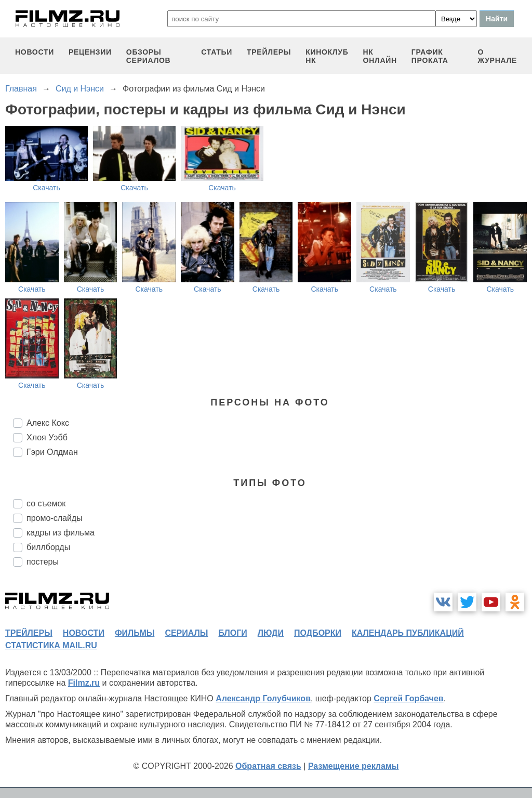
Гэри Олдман (52, 452)
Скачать (46, 188)
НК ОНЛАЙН (380, 56)
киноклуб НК (327, 56)
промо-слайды (55, 518)
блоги (232, 633)
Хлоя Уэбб (47, 437)
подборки (318, 633)
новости (35, 52)
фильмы (135, 633)
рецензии (90, 52)
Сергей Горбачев (408, 698)
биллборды (48, 547)
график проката (430, 56)
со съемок (46, 503)
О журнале (497, 56)
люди (271, 633)
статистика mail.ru (51, 645)
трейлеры (269, 52)
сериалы (186, 633)
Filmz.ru (84, 683)
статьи (217, 52)
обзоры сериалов (149, 56)
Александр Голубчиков (263, 698)
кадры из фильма (61, 533)
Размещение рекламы (354, 766)
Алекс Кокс (48, 423)
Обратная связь (268, 766)
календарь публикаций (408, 633)
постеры (43, 562)
